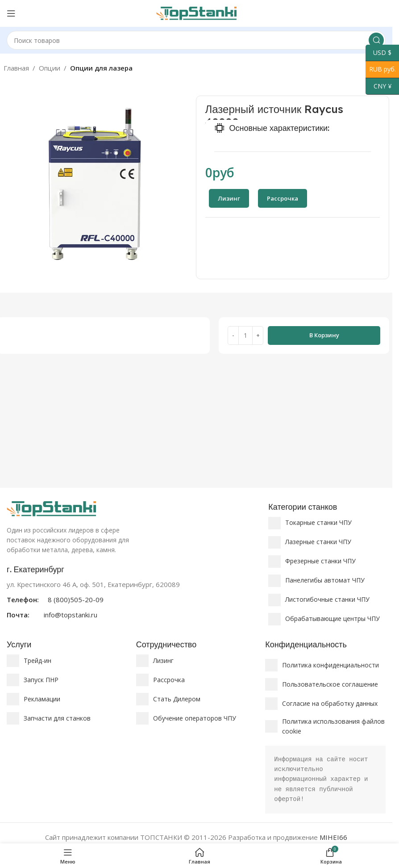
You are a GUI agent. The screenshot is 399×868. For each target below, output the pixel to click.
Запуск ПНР (41, 680)
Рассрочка (169, 680)
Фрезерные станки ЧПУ (320, 561)
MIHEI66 (333, 837)
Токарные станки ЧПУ (318, 522)
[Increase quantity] (258, 335)
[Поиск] (196, 40)
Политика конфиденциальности (330, 665)
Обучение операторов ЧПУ (195, 718)
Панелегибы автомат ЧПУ (325, 580)
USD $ (378, 53)
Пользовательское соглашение (330, 684)
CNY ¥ (378, 86)
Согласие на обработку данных (330, 703)
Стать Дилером (177, 699)
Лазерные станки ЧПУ (318, 542)
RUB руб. (381, 69)
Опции (50, 68)
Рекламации (42, 699)
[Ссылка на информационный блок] (133, 592)
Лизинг (163, 660)
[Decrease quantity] (233, 335)
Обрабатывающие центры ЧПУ (332, 619)
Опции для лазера (101, 68)
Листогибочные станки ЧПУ (327, 599)
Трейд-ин (37, 660)
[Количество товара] (245, 335)
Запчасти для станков (57, 718)
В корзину (324, 335)
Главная (16, 68)
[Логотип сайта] (196, 13)
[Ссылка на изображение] (51, 508)
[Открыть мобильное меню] (11, 13)
